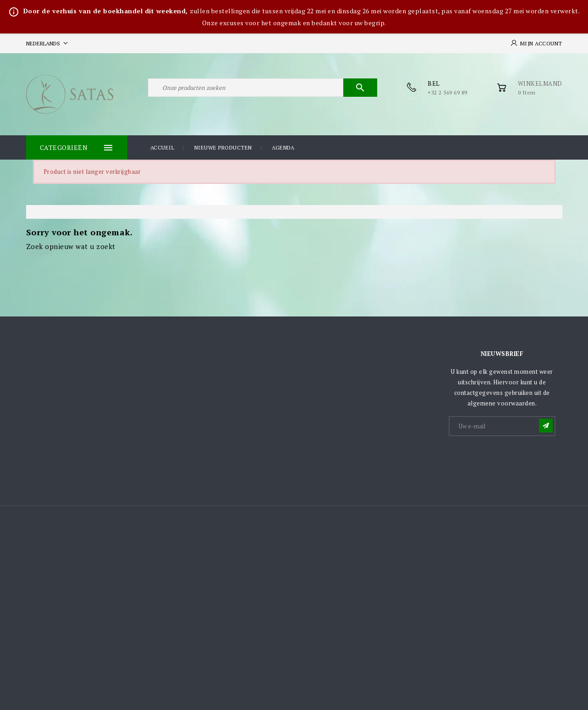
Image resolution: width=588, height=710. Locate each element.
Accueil (162, 147)
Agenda (283, 147)
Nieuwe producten (223, 147)
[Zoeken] (263, 88)
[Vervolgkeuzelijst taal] (48, 43)
